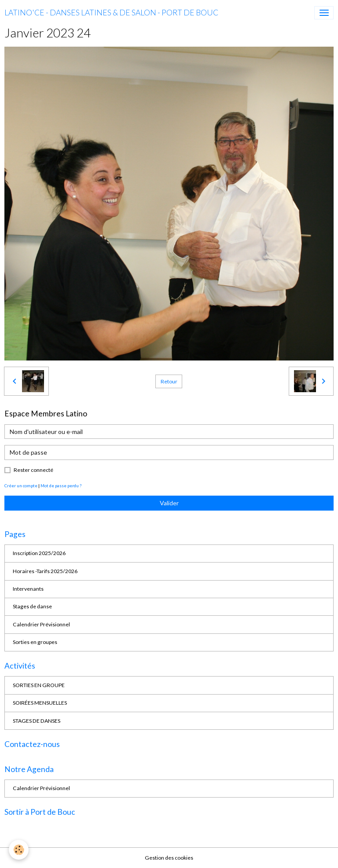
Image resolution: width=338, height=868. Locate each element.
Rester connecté (33, 470)
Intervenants (28, 589)
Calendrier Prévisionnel (41, 624)
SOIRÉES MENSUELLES (40, 703)
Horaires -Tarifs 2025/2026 (45, 571)
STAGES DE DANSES (37, 721)
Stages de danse (32, 606)
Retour (169, 381)
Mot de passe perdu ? (61, 485)
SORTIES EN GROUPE (39, 685)
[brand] (111, 13)
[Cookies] (19, 850)
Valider (169, 503)
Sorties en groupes (35, 642)
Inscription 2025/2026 (39, 553)
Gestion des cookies (169, 858)
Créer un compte (21, 485)
